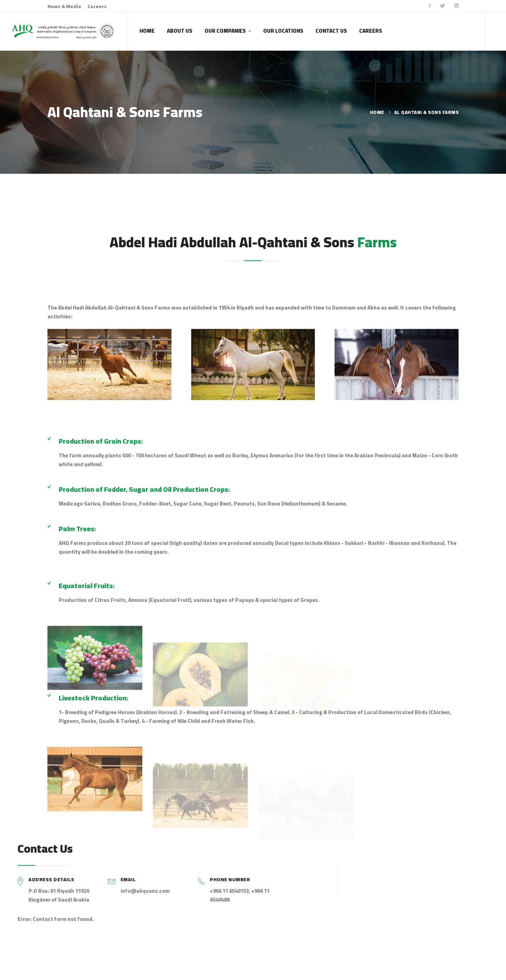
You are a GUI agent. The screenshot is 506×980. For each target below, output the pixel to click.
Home (377, 112)
